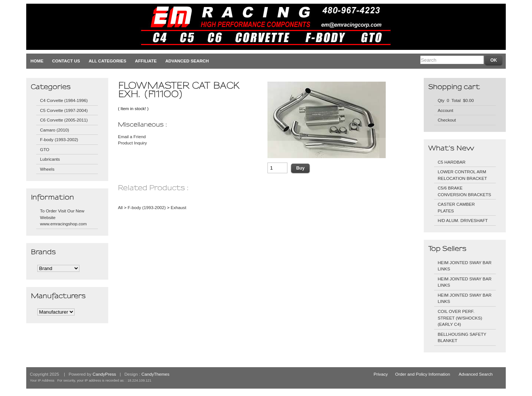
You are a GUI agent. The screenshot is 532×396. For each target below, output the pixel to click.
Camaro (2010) (54, 130)
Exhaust (178, 207)
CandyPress (105, 374)
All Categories (108, 61)
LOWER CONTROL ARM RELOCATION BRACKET (462, 175)
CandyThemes (156, 374)
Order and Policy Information (423, 374)
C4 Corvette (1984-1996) (64, 100)
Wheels (47, 169)
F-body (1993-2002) (59, 139)
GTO (45, 149)
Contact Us (66, 61)
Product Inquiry (132, 143)
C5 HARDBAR (452, 162)
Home (37, 61)
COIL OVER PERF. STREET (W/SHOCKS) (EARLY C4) (460, 318)
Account (446, 110)
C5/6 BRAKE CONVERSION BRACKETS (465, 191)
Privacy (381, 374)
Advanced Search (187, 61)
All (120, 207)
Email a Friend (132, 136)
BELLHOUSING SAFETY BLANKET (462, 337)
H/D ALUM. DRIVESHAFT (463, 220)
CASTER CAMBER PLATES (456, 207)
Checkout (447, 120)
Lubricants (50, 159)
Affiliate (146, 61)
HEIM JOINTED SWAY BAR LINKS (465, 266)
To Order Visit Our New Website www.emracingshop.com (63, 217)
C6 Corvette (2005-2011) (64, 120)
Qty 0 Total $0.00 (456, 100)
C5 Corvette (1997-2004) (64, 110)
